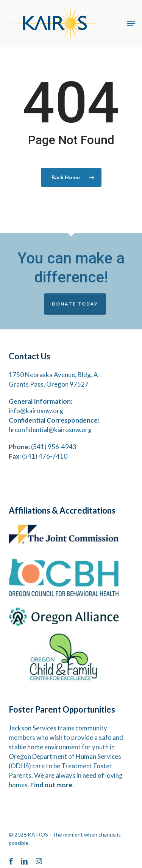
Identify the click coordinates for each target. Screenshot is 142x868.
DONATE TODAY (75, 304)
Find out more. (52, 785)
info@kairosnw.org (36, 411)
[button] (131, 24)
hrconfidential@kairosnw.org (50, 430)
